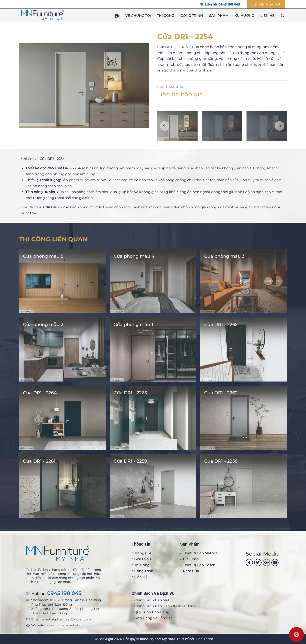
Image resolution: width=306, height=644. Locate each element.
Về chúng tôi (138, 16)
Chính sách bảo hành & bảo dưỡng (165, 606)
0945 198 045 (64, 593)
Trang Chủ (143, 553)
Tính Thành (204, 639)
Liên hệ (267, 16)
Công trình (192, 16)
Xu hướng (244, 16)
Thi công (166, 16)
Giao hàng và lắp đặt (153, 618)
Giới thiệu (143, 559)
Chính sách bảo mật (152, 600)
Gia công (191, 559)
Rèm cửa (191, 571)
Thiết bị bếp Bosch (199, 565)
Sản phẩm (219, 16)
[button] (165, 126)
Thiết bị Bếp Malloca (200, 553)
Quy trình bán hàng (152, 612)
